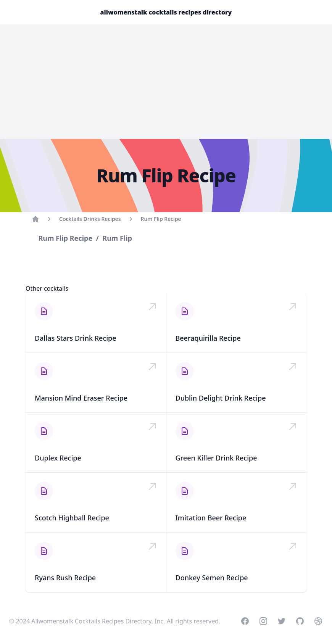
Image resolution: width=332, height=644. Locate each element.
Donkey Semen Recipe (212, 578)
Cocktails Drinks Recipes (90, 219)
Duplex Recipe (58, 458)
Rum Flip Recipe (161, 219)
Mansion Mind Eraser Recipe (81, 398)
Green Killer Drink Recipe (216, 458)
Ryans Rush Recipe (65, 578)
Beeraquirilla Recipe (208, 338)
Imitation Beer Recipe (211, 518)
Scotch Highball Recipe (72, 518)
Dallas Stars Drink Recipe (76, 338)
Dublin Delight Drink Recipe (221, 398)
